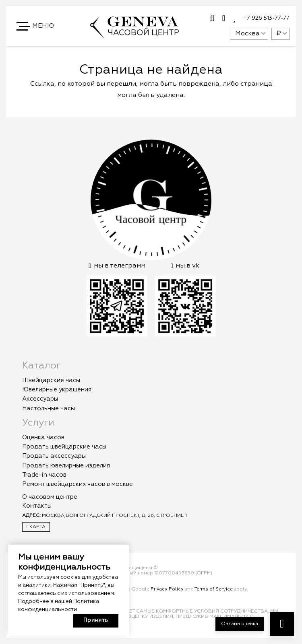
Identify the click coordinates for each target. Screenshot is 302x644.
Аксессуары (40, 399)
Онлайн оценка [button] (240, 624)
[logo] (134, 35)
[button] (36, 26)
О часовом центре (50, 497)
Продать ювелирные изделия (66, 466)
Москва (247, 34)
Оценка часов (43, 437)
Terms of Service (214, 589)
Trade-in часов (44, 475)
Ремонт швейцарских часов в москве (78, 484)
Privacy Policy (167, 589)
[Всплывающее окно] (212, 19)
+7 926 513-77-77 (266, 18)
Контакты (37, 506)
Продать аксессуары (54, 456)
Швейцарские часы (51, 380)
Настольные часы (49, 408)
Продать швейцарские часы (64, 447)
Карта (36, 527)
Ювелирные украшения (57, 390)
